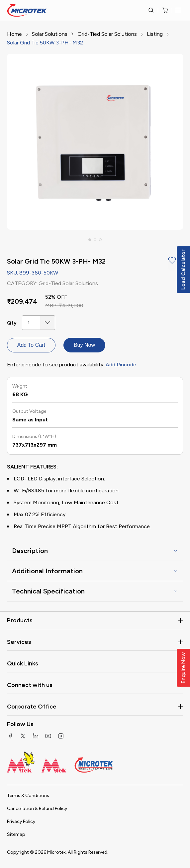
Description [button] (30, 551)
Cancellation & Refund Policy (37, 808)
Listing (155, 34)
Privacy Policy (21, 821)
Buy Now (84, 345)
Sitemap (16, 834)
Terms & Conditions (28, 796)
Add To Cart (31, 345)
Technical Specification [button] (48, 591)
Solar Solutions (50, 34)
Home (14, 34)
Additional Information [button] (47, 571)
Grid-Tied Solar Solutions (107, 34)
